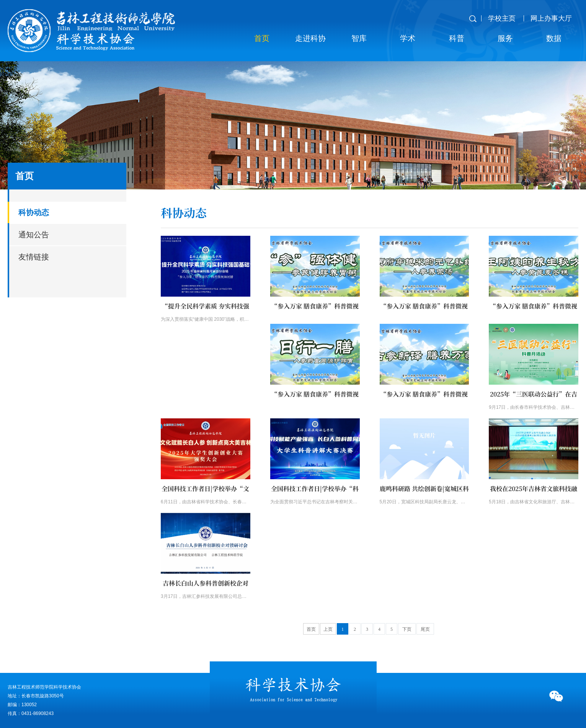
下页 (407, 629)
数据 (554, 38)
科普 (457, 38)
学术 (408, 38)
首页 (262, 38)
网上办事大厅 (551, 18)
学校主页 (502, 18)
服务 (505, 38)
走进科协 (310, 38)
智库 (359, 38)
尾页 (425, 629)
